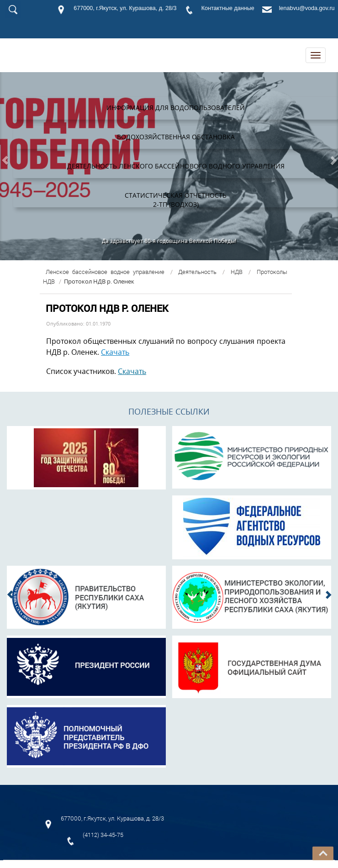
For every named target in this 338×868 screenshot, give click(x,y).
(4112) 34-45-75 (103, 835)
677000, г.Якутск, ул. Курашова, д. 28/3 (125, 8)
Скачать (115, 352)
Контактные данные (228, 8)
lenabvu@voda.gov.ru (307, 8)
